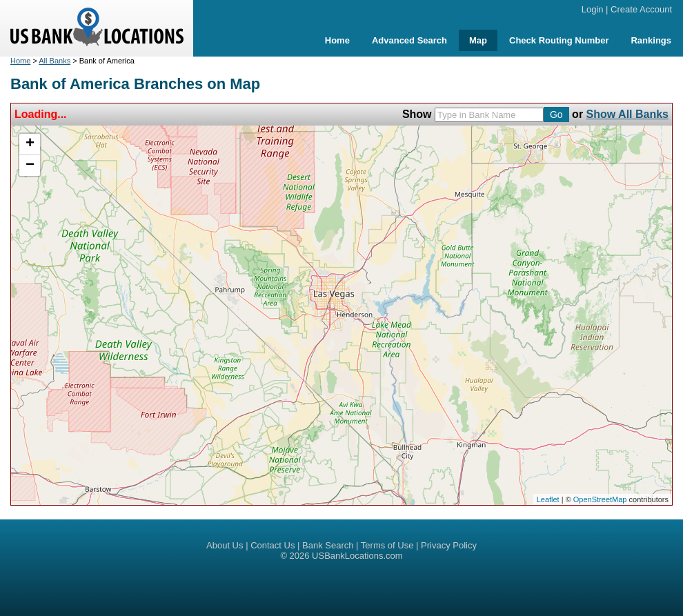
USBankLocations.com (357, 556)
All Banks (55, 61)
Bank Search (328, 545)
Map (478, 40)
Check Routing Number (559, 40)
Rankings (651, 40)
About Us (225, 545)
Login (593, 9)
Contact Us (273, 545)
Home (337, 40)
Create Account (641, 9)
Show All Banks (627, 114)
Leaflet (548, 499)
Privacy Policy (449, 545)
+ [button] (30, 144)
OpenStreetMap (600, 499)
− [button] (30, 166)
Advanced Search (409, 40)
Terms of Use (387, 545)
